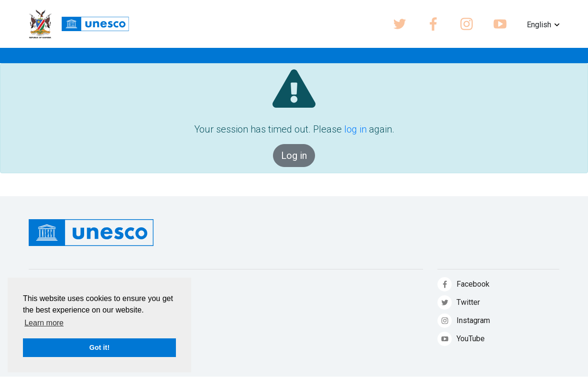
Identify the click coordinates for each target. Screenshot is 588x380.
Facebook (473, 284)
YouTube (471, 339)
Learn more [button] (44, 323)
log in (355, 129)
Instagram (473, 320)
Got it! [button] (99, 347)
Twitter (468, 302)
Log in (294, 156)
